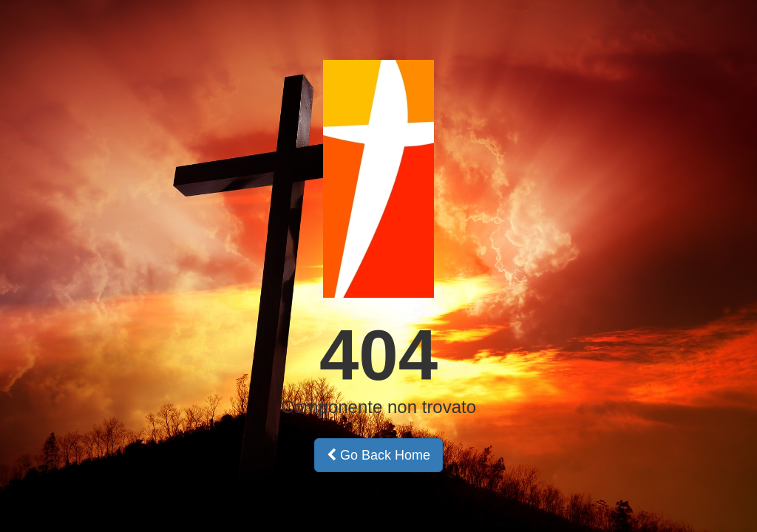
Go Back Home (378, 455)
